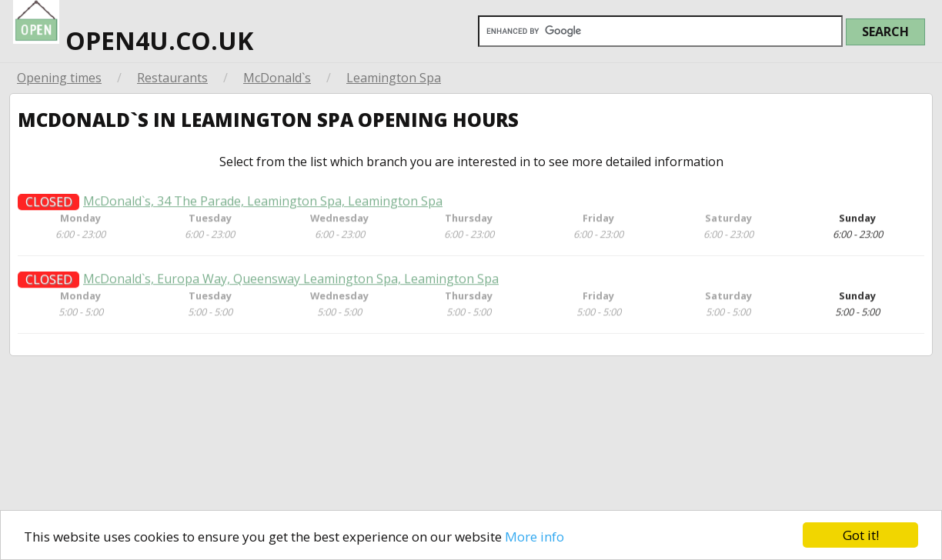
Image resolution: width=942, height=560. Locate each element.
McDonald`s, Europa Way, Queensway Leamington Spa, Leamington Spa (291, 285)
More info (534, 537)
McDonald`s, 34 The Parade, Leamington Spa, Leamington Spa (263, 207)
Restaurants (172, 78)
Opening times (59, 78)
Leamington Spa (394, 78)
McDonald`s (277, 78)
